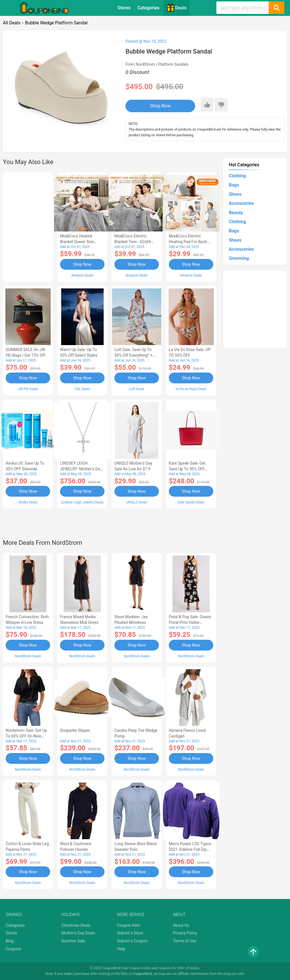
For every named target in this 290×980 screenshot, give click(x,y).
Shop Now (160, 106)
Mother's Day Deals (78, 933)
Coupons (14, 949)
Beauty (236, 213)
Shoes (235, 194)
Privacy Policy (185, 933)
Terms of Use (185, 941)
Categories (148, 8)
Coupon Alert (129, 925)
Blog (10, 941)
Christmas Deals (76, 925)
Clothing (237, 176)
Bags (234, 185)
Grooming (239, 258)
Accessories (241, 203)
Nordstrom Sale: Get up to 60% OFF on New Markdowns (26, 736)
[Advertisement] (28, 226)
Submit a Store (130, 933)
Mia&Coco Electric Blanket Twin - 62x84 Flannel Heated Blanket (135, 242)
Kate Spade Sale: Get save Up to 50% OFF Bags (187, 469)
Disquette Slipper (75, 730)
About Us (181, 925)
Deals (176, 8)
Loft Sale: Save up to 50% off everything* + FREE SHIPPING (133, 355)
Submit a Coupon (132, 941)
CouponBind (143, 974)
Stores (124, 8)
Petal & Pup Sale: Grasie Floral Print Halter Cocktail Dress (190, 622)
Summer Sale (73, 941)
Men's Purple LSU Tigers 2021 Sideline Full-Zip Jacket (190, 849)
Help (121, 949)
